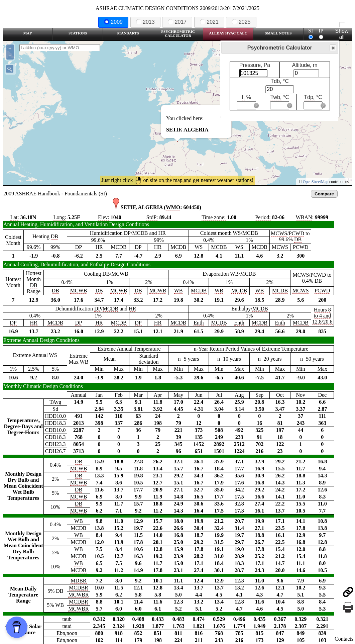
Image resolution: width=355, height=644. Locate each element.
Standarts (128, 33)
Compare (324, 194)
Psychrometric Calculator (178, 33)
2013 (145, 22)
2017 (177, 22)
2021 (209, 22)
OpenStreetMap (316, 182)
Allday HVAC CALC (228, 33)
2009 (113, 22)
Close (333, 48)
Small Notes (278, 33)
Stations (78, 33)
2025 (241, 22)
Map (28, 33)
